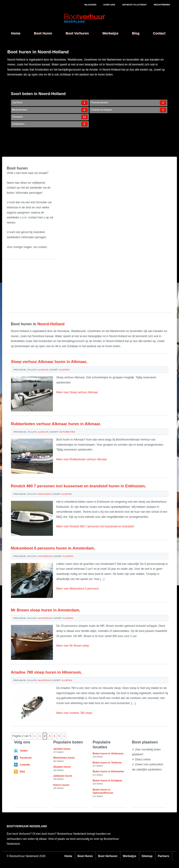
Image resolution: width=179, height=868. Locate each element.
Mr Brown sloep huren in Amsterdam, (46, 610)
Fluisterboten (128, 103)
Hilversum (44, 680)
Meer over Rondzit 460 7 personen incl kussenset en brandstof (95, 526)
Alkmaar (43, 370)
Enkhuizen (44, 494)
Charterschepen (128, 110)
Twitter (24, 751)
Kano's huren (61, 785)
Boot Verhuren (77, 33)
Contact (159, 33)
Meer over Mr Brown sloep (73, 646)
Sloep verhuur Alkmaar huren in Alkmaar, (49, 362)
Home (16, 33)
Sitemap (147, 856)
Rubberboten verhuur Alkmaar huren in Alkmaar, (56, 424)
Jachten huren (62, 749)
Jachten (50, 103)
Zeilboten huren (63, 776)
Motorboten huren (64, 758)
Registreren (162, 5)
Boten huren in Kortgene (108, 780)
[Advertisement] (31, 282)
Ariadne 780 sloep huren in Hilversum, (46, 672)
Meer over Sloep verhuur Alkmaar (77, 392)
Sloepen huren (62, 767)
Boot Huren (43, 33)
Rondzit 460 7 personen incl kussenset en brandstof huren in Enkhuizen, (78, 486)
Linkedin (25, 765)
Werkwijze (110, 33)
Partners (164, 856)
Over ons (109, 5)
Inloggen (90, 5)
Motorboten (50, 110)
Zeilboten (50, 124)
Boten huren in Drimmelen (108, 771)
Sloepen (50, 117)
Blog (136, 33)
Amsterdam (45, 556)
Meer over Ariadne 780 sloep (74, 713)
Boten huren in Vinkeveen (108, 753)
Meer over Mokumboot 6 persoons (78, 589)
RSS (22, 772)
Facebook (26, 758)
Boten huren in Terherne (107, 763)
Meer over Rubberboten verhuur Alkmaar (82, 459)
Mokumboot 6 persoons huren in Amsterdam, (53, 548)
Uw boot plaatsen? (134, 5)
